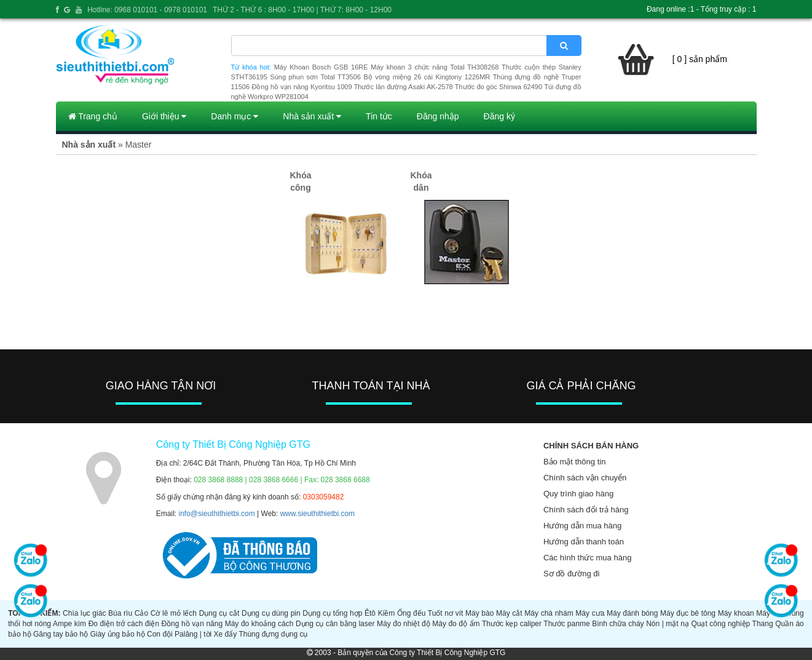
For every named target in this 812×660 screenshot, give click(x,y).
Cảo (141, 613)
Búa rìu (120, 613)
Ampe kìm (69, 624)
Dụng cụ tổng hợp (332, 613)
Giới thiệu (164, 116)
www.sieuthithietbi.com (317, 514)
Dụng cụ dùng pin (271, 613)
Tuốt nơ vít (446, 613)
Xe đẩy (226, 634)
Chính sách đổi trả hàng (586, 510)
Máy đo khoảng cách (259, 624)
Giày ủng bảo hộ (118, 634)
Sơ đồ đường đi (572, 574)
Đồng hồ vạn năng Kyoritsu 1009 (302, 87)
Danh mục (235, 116)
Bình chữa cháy (618, 624)
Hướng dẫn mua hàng (582, 526)
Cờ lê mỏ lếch (174, 613)
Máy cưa (590, 613)
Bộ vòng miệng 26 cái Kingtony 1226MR (427, 77)
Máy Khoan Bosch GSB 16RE (321, 67)
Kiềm (387, 613)
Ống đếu (411, 613)
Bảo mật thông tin (574, 462)
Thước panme (566, 624)
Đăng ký (499, 116)
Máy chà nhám (549, 613)
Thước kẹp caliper (512, 624)
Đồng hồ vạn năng (192, 624)
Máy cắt (509, 613)
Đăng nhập (438, 116)
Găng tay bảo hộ (61, 634)
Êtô (370, 613)
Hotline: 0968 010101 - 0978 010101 (147, 10)
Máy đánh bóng (632, 613)
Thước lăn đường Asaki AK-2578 (404, 87)
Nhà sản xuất (312, 116)
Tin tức (379, 116)
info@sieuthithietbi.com (217, 514)
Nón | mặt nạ (668, 624)
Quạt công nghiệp (720, 624)
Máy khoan (736, 613)
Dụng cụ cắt (219, 613)
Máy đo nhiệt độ (404, 624)
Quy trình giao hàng (578, 494)
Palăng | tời (193, 634)
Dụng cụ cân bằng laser (335, 624)
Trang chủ (93, 116)
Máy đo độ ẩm (456, 624)
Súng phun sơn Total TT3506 (315, 77)
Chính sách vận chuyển (585, 478)
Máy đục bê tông (688, 613)
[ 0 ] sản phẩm (700, 59)
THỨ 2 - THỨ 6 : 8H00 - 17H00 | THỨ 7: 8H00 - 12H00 (302, 10)
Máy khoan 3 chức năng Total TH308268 (435, 67)
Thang (763, 624)
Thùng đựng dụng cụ (273, 634)
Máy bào (479, 613)
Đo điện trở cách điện (124, 624)
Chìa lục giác (84, 613)
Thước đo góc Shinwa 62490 (499, 87)
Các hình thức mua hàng (587, 558)
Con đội (160, 634)
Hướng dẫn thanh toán (584, 542)
